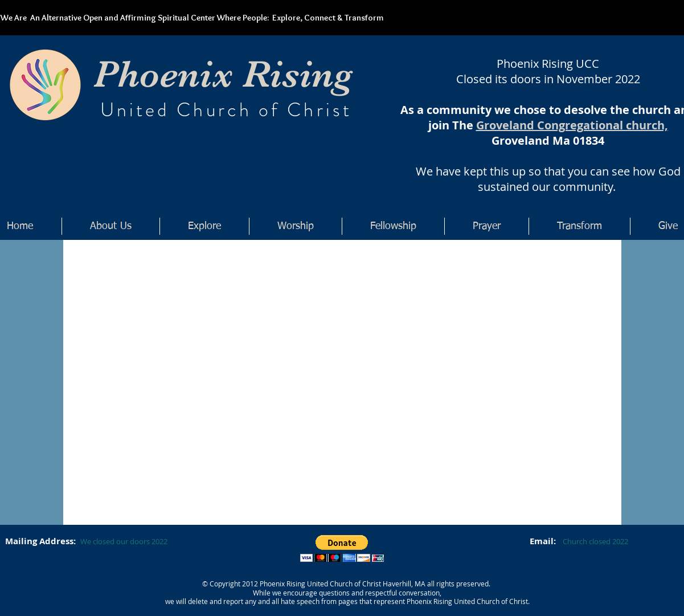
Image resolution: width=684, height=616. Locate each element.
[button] (342, 548)
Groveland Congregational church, (572, 125)
